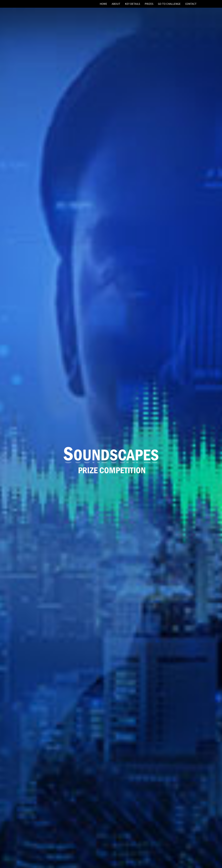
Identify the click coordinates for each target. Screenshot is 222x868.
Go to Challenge (169, 4)
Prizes (149, 4)
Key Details (132, 4)
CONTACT (191, 4)
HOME (103, 4)
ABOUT (116, 4)
